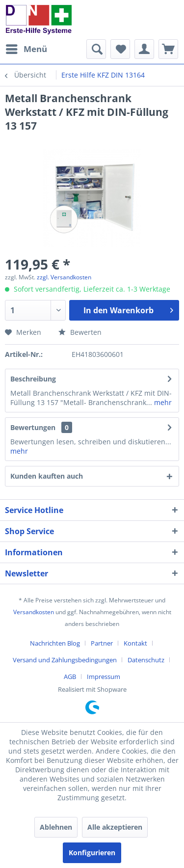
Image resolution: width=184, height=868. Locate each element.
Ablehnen (56, 827)
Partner (102, 643)
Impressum (104, 677)
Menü (26, 48)
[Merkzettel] (120, 49)
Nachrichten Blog (55, 643)
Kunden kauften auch (47, 476)
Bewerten (80, 332)
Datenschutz (146, 660)
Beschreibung (33, 379)
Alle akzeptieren (115, 827)
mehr (162, 402)
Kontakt (135, 643)
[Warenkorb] (168, 49)
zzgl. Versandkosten (64, 277)
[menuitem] (26, 49)
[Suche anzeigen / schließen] (96, 49)
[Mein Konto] (144, 49)
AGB (70, 677)
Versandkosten (34, 612)
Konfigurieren (92, 853)
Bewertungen (33, 427)
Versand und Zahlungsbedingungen (65, 660)
